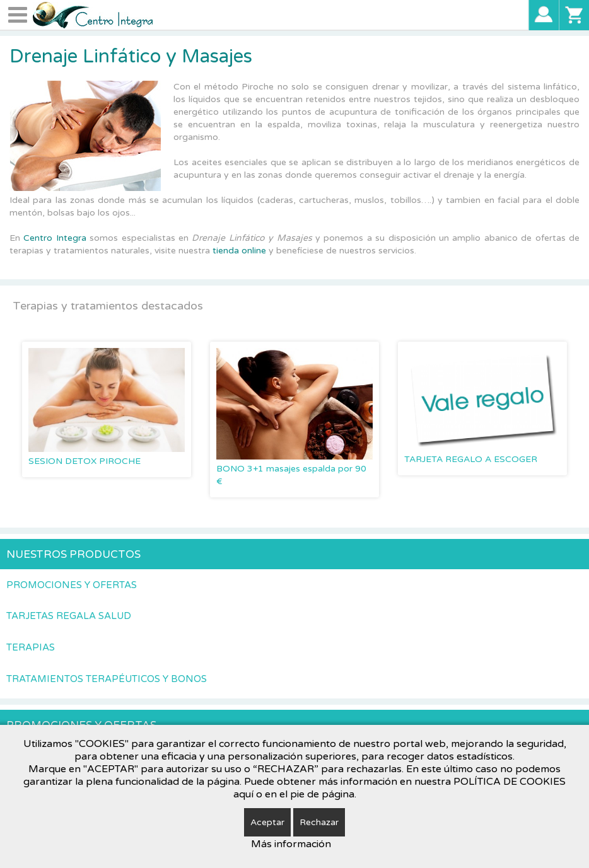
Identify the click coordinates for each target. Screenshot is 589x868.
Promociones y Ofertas (72, 585)
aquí (243, 794)
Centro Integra (56, 238)
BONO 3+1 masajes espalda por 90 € (291, 475)
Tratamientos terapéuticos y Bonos (107, 679)
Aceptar (267, 822)
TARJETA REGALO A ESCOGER (471, 459)
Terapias (31, 647)
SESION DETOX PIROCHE (85, 461)
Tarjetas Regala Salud (69, 616)
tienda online (239, 251)
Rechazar (319, 822)
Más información (291, 844)
